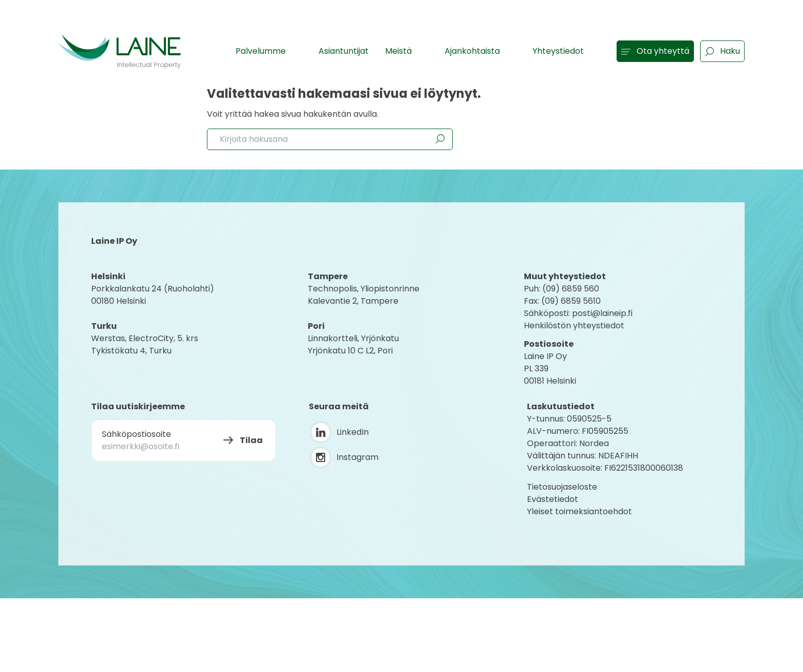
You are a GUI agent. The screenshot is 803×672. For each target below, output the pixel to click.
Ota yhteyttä (655, 51)
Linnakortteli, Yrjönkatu (353, 338)
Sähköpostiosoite (136, 434)
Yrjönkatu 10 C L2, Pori (350, 351)
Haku (722, 51)
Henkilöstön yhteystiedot (574, 325)
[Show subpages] (297, 50)
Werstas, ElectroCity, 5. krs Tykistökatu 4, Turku (146, 344)
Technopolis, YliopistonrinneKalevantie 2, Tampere (364, 295)
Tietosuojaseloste (562, 487)
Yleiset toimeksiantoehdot (579, 511)
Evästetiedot (553, 499)
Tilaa (251, 440)
